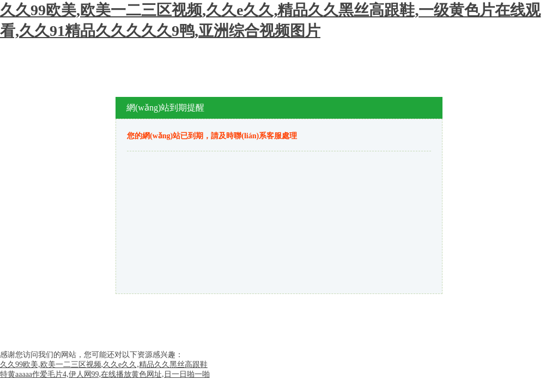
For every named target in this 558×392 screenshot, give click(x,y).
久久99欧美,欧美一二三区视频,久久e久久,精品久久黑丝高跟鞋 (104, 365)
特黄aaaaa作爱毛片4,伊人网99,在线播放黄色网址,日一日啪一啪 (105, 374)
